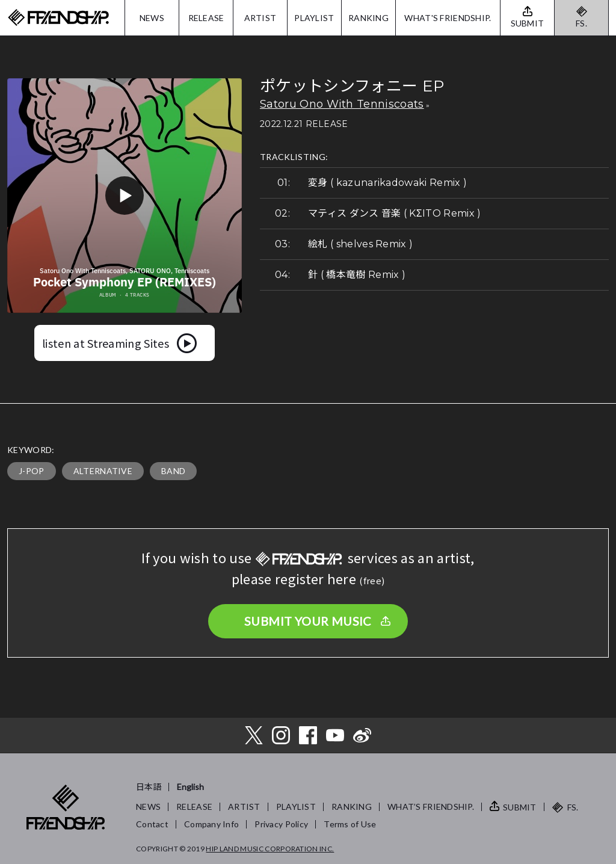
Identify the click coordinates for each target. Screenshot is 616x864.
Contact (152, 824)
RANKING (368, 18)
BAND (173, 471)
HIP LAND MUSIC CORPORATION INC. (270, 849)
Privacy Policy (281, 824)
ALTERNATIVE (103, 471)
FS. (581, 23)
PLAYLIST (314, 18)
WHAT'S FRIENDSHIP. (448, 18)
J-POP (32, 471)
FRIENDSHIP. (58, 18)
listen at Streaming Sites (106, 343)
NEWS (152, 18)
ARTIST (260, 18)
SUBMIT (520, 807)
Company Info (211, 824)
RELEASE (206, 18)
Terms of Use (350, 824)
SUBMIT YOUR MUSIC (308, 621)
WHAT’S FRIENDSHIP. (431, 807)
